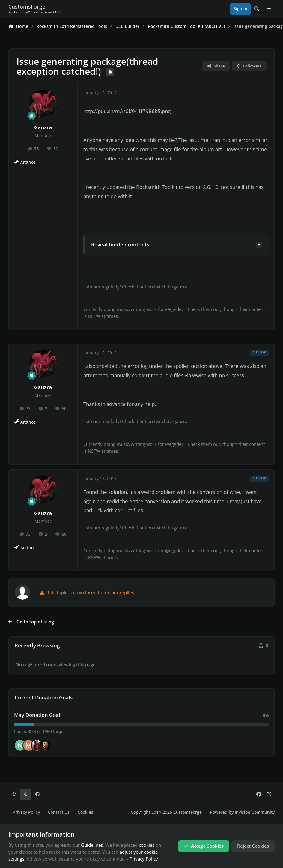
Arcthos (28, 162)
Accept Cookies (204, 846)
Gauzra (43, 127)
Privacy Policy (26, 812)
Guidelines (92, 845)
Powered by (242, 812)
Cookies (85, 812)
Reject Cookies (253, 846)
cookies (147, 845)
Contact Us (59, 812)
